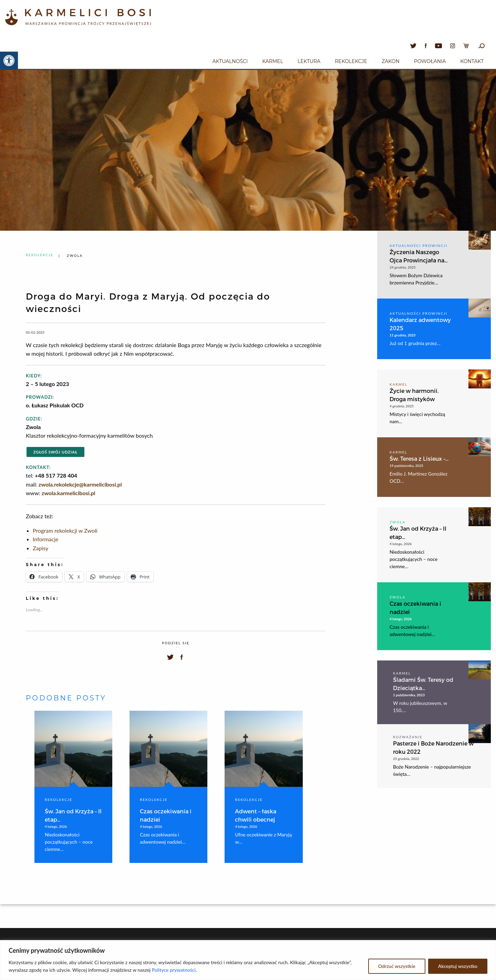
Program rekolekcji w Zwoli (65, 530)
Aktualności (230, 61)
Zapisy (40, 548)
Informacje (45, 539)
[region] (248, 960)
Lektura (309, 61)
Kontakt (472, 61)
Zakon (391, 61)
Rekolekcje (351, 61)
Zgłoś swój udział (55, 452)
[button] (9, 61)
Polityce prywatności (174, 970)
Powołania (430, 61)
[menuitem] (230, 60)
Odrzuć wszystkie (397, 966)
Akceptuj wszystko (458, 966)
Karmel (273, 61)
